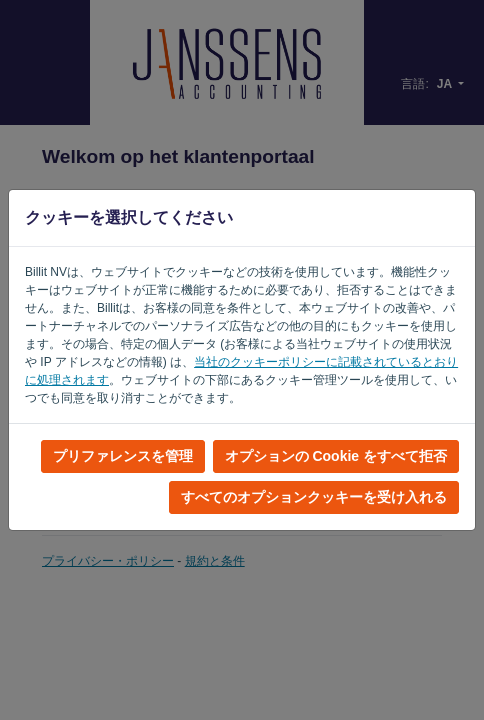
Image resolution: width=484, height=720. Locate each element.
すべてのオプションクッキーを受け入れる (314, 497)
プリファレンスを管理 (123, 456)
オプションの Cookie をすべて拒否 (336, 456)
